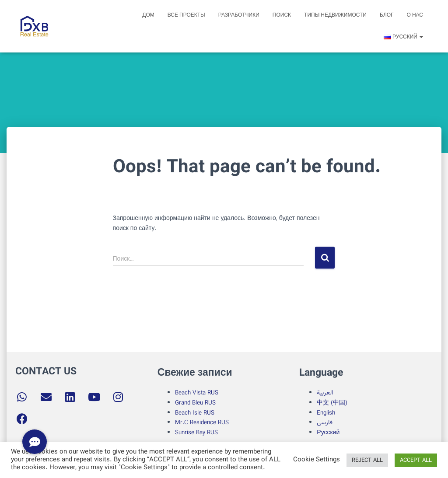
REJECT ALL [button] (367, 460)
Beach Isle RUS (195, 413)
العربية (325, 393)
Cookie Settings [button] (317, 460)
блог (387, 15)
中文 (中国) (332, 403)
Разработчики (239, 15)
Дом (148, 15)
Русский (328, 433)
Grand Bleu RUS (195, 403)
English (326, 413)
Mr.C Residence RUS (202, 422)
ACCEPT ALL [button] (416, 460)
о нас (415, 15)
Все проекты (186, 15)
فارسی (325, 422)
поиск (282, 15)
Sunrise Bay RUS (196, 433)
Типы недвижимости (335, 15)
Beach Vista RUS (197, 393)
